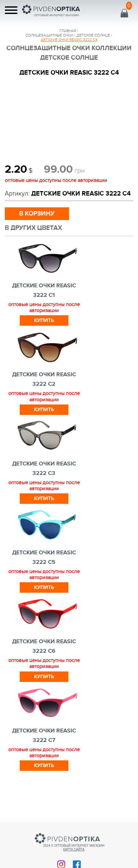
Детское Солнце (93, 35)
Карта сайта (74, 849)
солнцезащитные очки (49, 35)
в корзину (37, 214)
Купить (44, 320)
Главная (68, 31)
